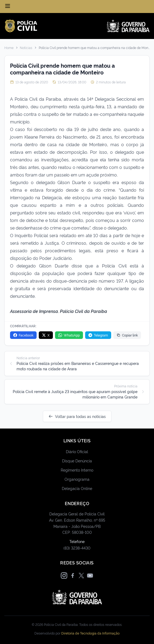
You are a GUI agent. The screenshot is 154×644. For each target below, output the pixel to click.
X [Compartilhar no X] (46, 335)
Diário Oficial (77, 451)
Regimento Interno (77, 470)
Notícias (26, 48)
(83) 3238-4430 (77, 548)
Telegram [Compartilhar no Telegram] (98, 335)
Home (9, 48)
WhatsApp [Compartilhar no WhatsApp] (69, 335)
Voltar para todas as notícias (77, 416)
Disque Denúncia (77, 461)
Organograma (77, 479)
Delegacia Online (77, 488)
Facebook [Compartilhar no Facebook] (23, 335)
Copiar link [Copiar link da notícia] (127, 335)
